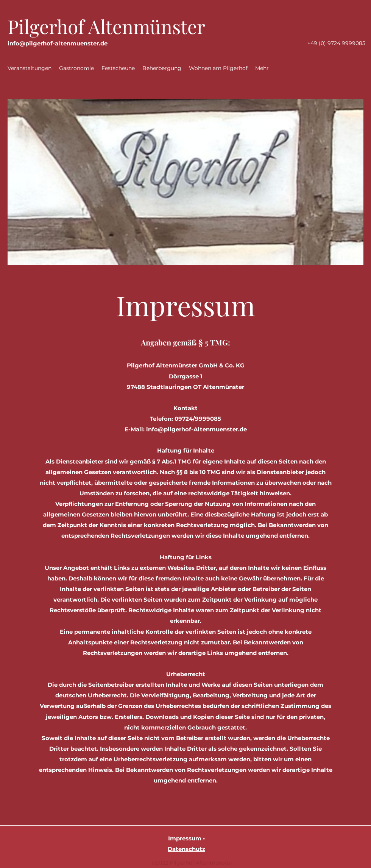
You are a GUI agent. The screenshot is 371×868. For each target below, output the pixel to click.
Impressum (185, 838)
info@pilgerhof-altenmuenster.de (58, 43)
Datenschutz (186, 849)
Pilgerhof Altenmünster (106, 26)
